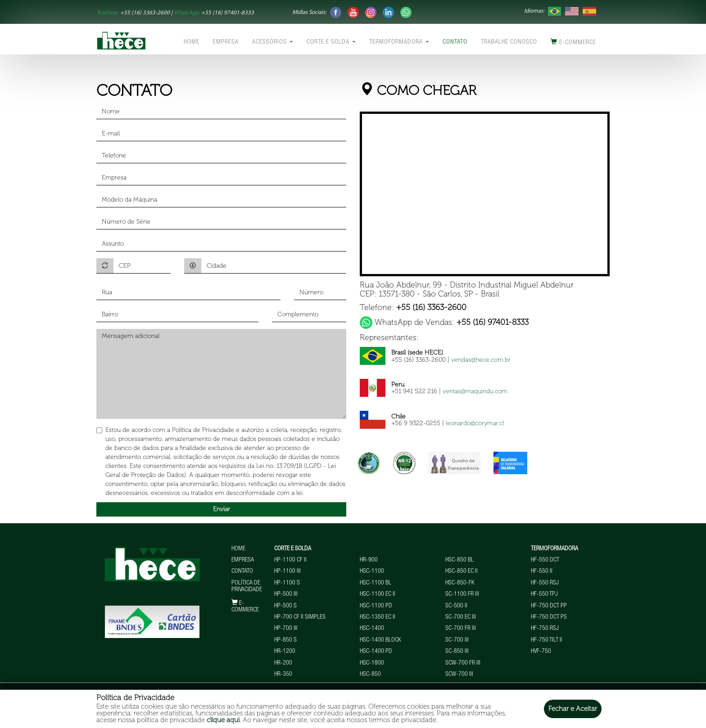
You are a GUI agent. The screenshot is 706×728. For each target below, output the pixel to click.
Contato (455, 42)
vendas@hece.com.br (481, 360)
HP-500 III (286, 594)
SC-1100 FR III (462, 594)
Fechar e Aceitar (573, 709)
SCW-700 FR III (463, 663)
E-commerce (573, 42)
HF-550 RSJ (545, 583)
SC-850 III (457, 652)
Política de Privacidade (247, 586)
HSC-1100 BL (376, 583)
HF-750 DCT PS (549, 617)
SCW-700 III (459, 674)
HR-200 (283, 663)
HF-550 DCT (545, 560)
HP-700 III (286, 629)
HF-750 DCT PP (549, 606)
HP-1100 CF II (290, 560)
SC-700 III (457, 640)
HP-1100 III (287, 571)
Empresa (226, 42)
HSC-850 (370, 674)
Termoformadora (399, 42)
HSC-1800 (372, 663)
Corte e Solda (331, 42)
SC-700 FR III (461, 629)
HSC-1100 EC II (378, 594)
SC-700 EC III (461, 617)
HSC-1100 (372, 571)
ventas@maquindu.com (475, 391)
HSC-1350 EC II (378, 617)
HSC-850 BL (459, 560)
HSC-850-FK (460, 583)
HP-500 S (285, 606)
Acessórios (273, 42)
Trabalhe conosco (509, 42)
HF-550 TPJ (544, 594)
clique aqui (223, 720)
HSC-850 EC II (462, 571)
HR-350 (283, 674)
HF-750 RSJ (545, 629)
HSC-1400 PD (376, 652)
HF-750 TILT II (547, 640)
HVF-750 (541, 652)
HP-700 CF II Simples (300, 617)
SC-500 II (456, 606)
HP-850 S (285, 640)
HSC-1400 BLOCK (380, 640)
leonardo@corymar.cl (475, 423)
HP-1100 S (287, 583)
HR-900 (369, 560)
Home (192, 42)
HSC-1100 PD (376, 606)
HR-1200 (285, 652)
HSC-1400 (372, 629)
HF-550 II (542, 571)
